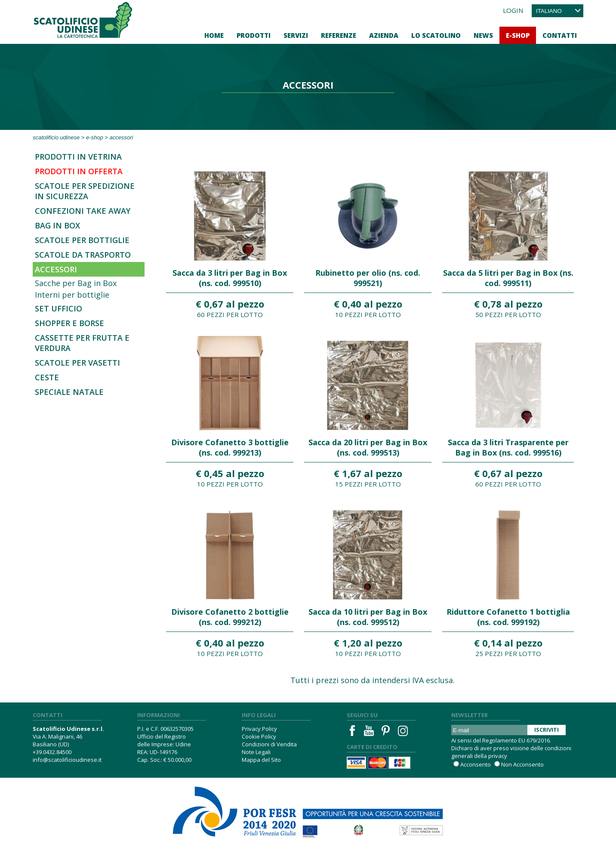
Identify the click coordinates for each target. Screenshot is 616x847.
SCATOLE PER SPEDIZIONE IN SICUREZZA (85, 191)
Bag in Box (57, 225)
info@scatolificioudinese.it (67, 760)
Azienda (384, 35)
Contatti (560, 35)
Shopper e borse (69, 323)
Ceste (47, 377)
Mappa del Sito (261, 760)
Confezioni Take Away (83, 211)
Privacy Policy (259, 729)
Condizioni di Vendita (269, 744)
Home (214, 35)
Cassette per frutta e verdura (82, 343)
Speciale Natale (69, 392)
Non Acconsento (522, 764)
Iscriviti (547, 730)
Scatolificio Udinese (56, 137)
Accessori (56, 269)
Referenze (339, 35)
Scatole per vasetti (77, 363)
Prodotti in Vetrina (78, 157)
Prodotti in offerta (79, 171)
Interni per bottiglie (72, 295)
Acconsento (476, 764)
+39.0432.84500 (52, 752)
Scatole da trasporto (83, 255)
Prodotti (254, 35)
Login (513, 10)
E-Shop (518, 35)
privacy (498, 756)
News (483, 35)
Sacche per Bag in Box (76, 283)
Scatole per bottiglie (82, 240)
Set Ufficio (59, 308)
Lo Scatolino (436, 35)
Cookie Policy (259, 736)
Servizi (296, 35)
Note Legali (256, 752)
